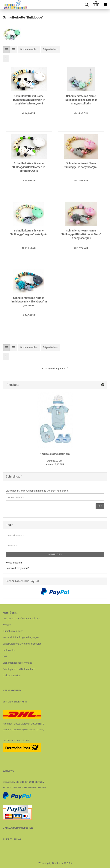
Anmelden (55, 555)
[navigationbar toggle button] (105, 5)
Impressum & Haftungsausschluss (21, 618)
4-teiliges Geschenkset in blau (55, 454)
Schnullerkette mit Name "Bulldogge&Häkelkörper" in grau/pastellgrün (81, 100)
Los (100, 506)
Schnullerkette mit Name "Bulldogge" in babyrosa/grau (81, 165)
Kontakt (7, 625)
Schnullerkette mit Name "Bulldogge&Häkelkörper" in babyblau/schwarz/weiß (29, 100)
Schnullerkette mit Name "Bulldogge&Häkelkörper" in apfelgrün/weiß (29, 167)
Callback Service (12, 675)
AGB (5, 656)
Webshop (43, 863)
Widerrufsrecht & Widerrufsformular (22, 644)
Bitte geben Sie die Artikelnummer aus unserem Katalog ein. (37, 491)
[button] (6, 49)
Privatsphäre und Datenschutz (19, 669)
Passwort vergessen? (17, 568)
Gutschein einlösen (13, 631)
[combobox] (29, 49)
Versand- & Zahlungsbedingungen (21, 637)
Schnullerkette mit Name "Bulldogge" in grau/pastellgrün (29, 232)
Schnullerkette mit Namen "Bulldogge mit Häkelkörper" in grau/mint (29, 302)
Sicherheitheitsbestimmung (17, 663)
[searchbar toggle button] (87, 5)
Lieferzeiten (9, 650)
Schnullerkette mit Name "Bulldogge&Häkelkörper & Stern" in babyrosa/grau (81, 234)
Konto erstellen (14, 563)
